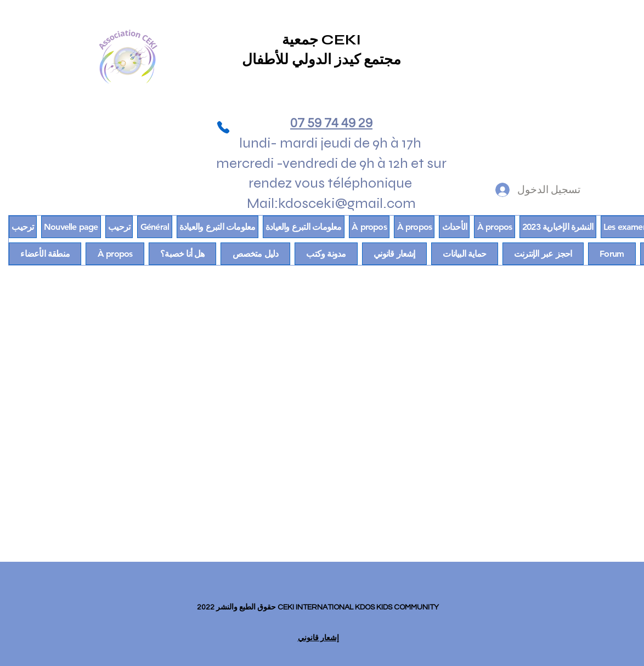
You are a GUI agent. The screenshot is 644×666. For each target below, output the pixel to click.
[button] (45, 254)
